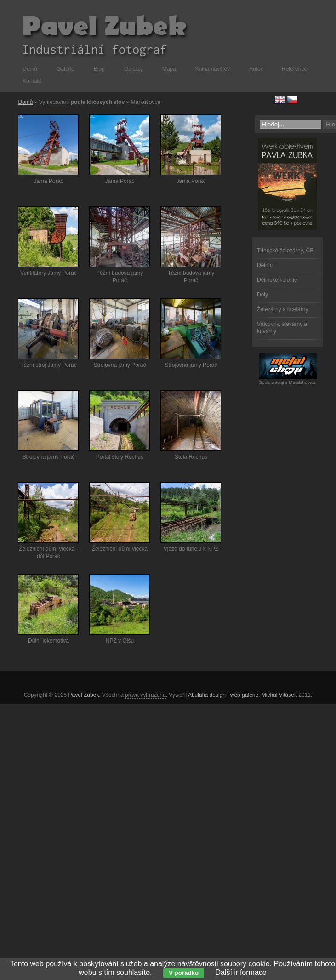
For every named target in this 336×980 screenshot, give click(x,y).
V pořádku (184, 973)
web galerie (244, 695)
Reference (294, 69)
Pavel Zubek (84, 695)
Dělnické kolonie (277, 280)
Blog (99, 69)
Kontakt (32, 81)
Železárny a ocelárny (282, 309)
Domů (30, 69)
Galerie (65, 69)
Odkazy (134, 69)
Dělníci (265, 265)
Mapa (169, 69)
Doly (262, 295)
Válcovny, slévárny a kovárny (282, 328)
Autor (256, 69)
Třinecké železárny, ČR (285, 251)
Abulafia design (207, 695)
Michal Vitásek (279, 695)
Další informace (241, 972)
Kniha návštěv (213, 69)
